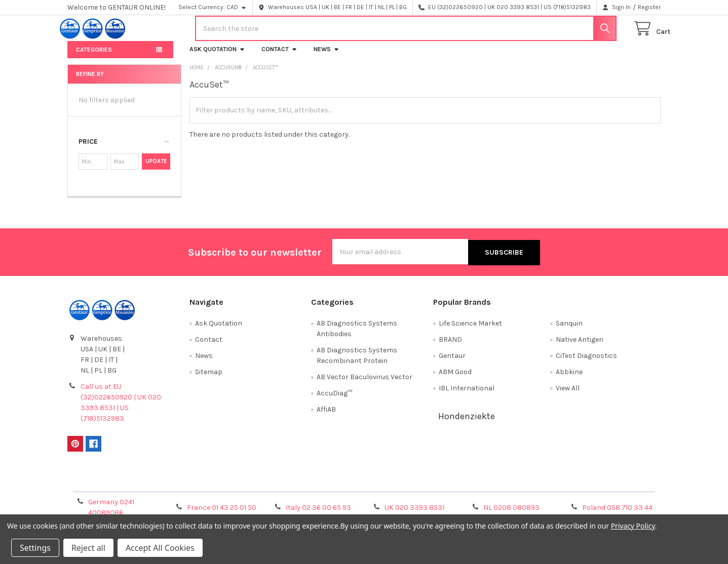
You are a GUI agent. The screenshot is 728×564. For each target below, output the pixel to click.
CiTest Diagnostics (586, 362)
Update (156, 169)
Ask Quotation (217, 57)
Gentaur (452, 362)
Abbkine (569, 378)
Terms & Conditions (142, 487)
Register (649, 7)
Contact (279, 57)
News (327, 57)
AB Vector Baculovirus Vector (365, 384)
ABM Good (455, 378)
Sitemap (209, 378)
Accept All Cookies (160, 548)
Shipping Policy (290, 487)
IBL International (467, 395)
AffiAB (326, 416)
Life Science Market (470, 330)
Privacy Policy (586, 487)
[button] (124, 149)
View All (568, 395)
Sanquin (569, 330)
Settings (35, 548)
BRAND (450, 346)
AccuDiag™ (334, 400)
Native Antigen (580, 346)
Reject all (88, 548)
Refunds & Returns (438, 487)
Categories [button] (94, 57)
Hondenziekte (467, 423)
